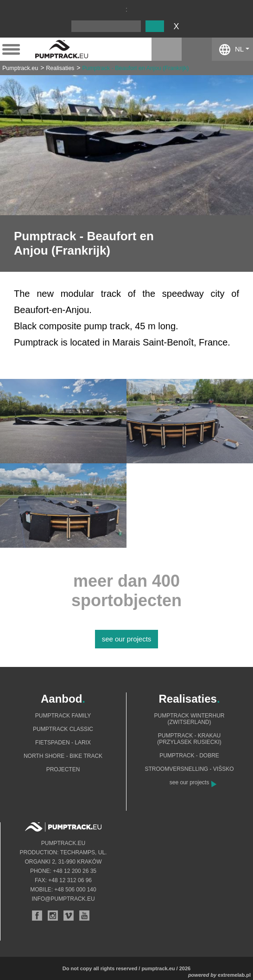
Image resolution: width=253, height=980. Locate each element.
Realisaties (60, 68)
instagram (167, 49)
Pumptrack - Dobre (189, 756)
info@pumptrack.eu (63, 899)
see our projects (127, 639)
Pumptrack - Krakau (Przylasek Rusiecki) (189, 739)
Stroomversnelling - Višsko (189, 769)
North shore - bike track (63, 756)
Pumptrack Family (63, 716)
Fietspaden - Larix (63, 743)
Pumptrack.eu (20, 68)
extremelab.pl (234, 975)
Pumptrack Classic (63, 729)
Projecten (63, 769)
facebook (197, 49)
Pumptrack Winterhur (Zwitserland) (190, 719)
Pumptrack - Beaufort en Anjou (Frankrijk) (135, 68)
